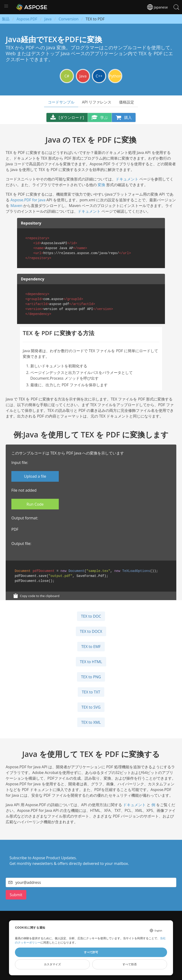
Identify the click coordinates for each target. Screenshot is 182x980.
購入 (124, 117)
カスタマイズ (52, 964)
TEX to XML (91, 722)
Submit (16, 895)
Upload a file (35, 476)
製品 (6, 19)
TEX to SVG (91, 707)
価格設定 (127, 102)
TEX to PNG (91, 677)
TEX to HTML (91, 662)
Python (115, 76)
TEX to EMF (91, 647)
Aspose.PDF (27, 19)
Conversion (68, 19)
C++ (99, 76)
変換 (101, 185)
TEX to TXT (91, 692)
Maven (16, 206)
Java (48, 19)
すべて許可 (91, 952)
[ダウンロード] (67, 117)
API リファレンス (97, 102)
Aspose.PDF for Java (28, 200)
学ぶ (100, 117)
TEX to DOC (91, 616)
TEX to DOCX (91, 631)
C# (67, 76)
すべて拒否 (130, 964)
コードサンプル (61, 102)
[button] (6, 6)
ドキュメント (127, 179)
